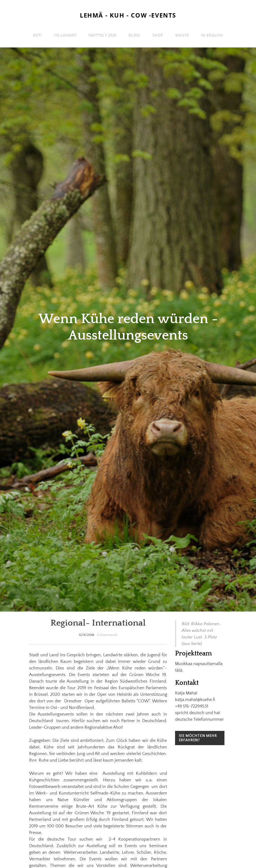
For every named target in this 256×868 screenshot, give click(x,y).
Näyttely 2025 (103, 35)
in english (212, 35)
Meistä (182, 35)
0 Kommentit (107, 635)
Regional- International (98, 623)
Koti (37, 35)
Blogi (135, 35)
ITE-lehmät (65, 35)
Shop (158, 35)
